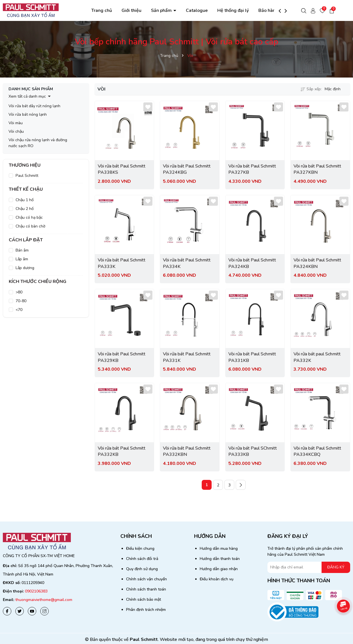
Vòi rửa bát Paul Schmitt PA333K (122, 263)
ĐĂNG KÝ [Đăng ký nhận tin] (336, 567)
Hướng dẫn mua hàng (219, 549)
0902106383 (36, 591)
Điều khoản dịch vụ (217, 579)
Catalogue (197, 10)
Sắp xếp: (311, 89)
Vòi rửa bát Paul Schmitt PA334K (187, 263)
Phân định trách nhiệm (146, 610)
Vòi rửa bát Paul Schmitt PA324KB (252, 263)
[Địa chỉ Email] (309, 567)
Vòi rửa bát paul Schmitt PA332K (317, 357)
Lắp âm (22, 259)
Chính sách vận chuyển (146, 579)
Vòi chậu (16, 131)
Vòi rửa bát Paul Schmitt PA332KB (122, 451)
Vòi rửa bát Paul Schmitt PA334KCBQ (317, 451)
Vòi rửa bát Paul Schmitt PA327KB (252, 169)
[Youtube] (32, 611)
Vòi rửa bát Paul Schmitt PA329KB (122, 357)
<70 (19, 310)
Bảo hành (268, 10)
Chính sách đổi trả (142, 559)
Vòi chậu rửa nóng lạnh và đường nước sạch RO (38, 143)
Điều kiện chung (140, 549)
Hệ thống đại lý (233, 10)
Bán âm (22, 250)
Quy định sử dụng (142, 569)
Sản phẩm (162, 10)
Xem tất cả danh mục (27, 96)
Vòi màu (16, 123)
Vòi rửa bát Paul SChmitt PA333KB (253, 451)
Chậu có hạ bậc (29, 217)
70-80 (21, 301)
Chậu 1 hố (25, 200)
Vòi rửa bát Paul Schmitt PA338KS (122, 169)
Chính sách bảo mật (143, 599)
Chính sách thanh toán (146, 589)
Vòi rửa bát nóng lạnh (28, 114)
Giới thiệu (131, 10)
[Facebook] (7, 611)
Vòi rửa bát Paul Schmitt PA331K (187, 357)
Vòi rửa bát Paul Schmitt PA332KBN (187, 451)
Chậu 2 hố (25, 209)
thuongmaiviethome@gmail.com (44, 600)
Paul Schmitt (27, 176)
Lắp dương (25, 268)
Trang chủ (102, 10)
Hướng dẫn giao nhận (219, 569)
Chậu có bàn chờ (30, 226)
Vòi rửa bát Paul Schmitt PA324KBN (317, 263)
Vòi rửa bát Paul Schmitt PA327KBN (317, 169)
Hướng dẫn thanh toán (220, 559)
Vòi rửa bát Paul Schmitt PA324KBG (187, 169)
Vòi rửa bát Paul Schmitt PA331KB (252, 357)
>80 (19, 292)
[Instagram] (44, 611)
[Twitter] (20, 611)
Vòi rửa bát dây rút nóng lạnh (34, 106)
